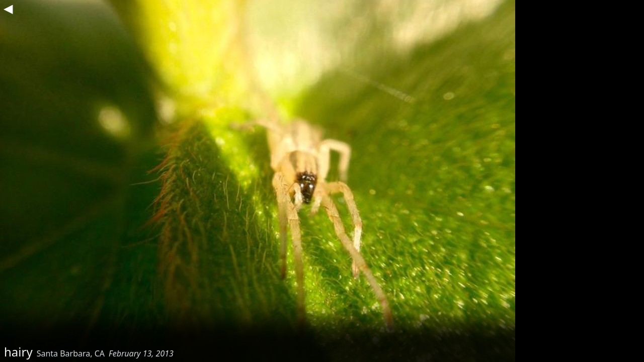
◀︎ (8, 8)
